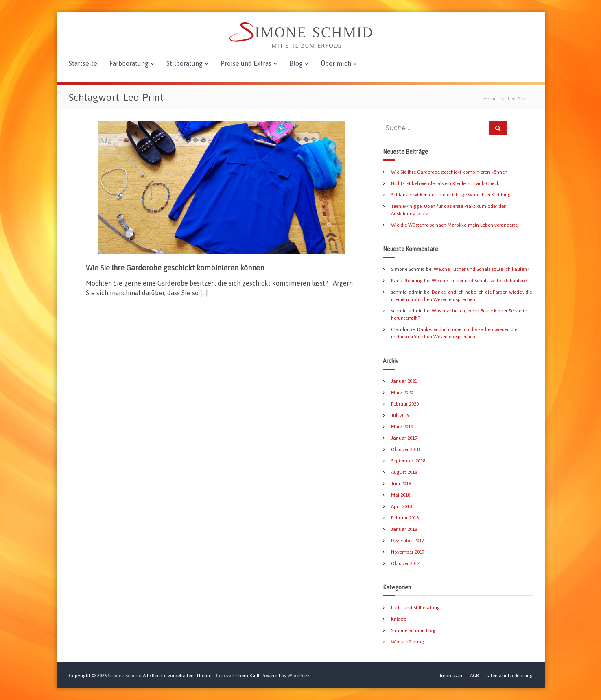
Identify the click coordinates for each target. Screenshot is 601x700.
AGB (474, 676)
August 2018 (404, 472)
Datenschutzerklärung (509, 676)
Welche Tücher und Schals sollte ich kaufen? (481, 269)
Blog (296, 63)
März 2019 (402, 427)
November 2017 (408, 552)
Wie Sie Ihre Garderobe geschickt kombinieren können (175, 268)
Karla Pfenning (407, 281)
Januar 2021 (404, 381)
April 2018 (401, 506)
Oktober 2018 (405, 449)
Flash (219, 676)
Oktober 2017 (405, 563)
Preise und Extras (246, 63)
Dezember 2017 (408, 541)
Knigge (399, 619)
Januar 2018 (404, 529)
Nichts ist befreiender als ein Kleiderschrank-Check (445, 183)
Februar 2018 (405, 518)
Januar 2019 (404, 438)
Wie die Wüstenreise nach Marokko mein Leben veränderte (454, 225)
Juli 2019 (400, 415)
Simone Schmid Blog (413, 630)
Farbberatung (129, 63)
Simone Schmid (125, 676)
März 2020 (402, 393)
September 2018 (408, 461)
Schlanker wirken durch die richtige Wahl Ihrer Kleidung (451, 195)
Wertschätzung (408, 642)
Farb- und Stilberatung (415, 608)
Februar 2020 (405, 404)
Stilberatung (185, 63)
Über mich (336, 63)
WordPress (299, 676)
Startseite (83, 63)
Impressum (452, 676)
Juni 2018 (401, 484)
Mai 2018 (401, 495)
